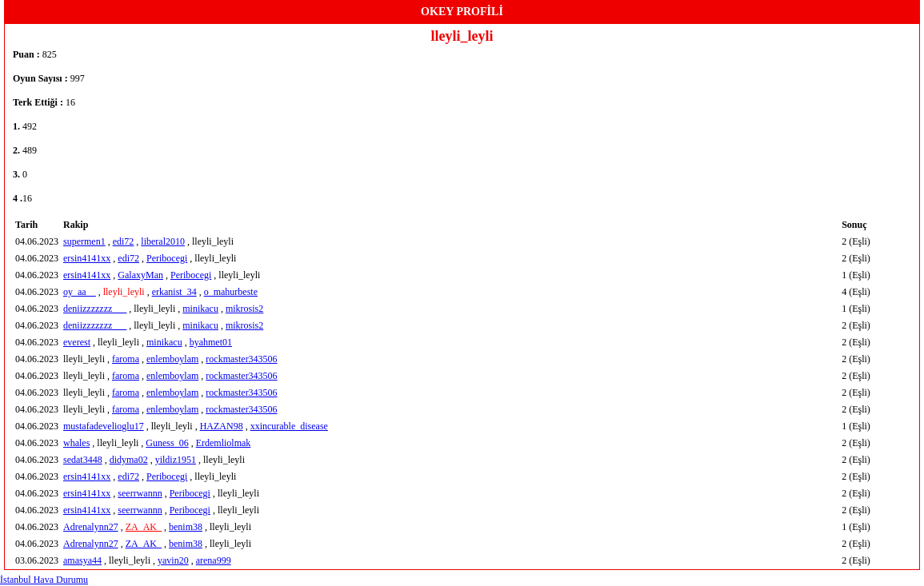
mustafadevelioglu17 (104, 426)
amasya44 (82, 560)
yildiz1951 (176, 460)
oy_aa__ (80, 292)
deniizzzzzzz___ (95, 309)
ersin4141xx (87, 258)
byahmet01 (211, 342)
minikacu (200, 309)
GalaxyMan (140, 275)
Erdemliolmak (224, 443)
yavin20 (173, 560)
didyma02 (129, 460)
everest (77, 342)
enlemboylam (172, 359)
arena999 (214, 560)
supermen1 (84, 241)
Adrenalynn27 (91, 527)
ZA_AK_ (144, 527)
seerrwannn (140, 493)
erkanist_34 (174, 292)
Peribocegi (167, 258)
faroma (126, 359)
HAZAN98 (222, 426)
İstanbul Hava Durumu (44, 580)
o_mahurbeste (231, 292)
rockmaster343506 (241, 359)
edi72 (124, 241)
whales (76, 443)
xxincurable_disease (289, 426)
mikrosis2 (244, 309)
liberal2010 (163, 241)
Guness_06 (167, 443)
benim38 (186, 527)
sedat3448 (83, 460)
